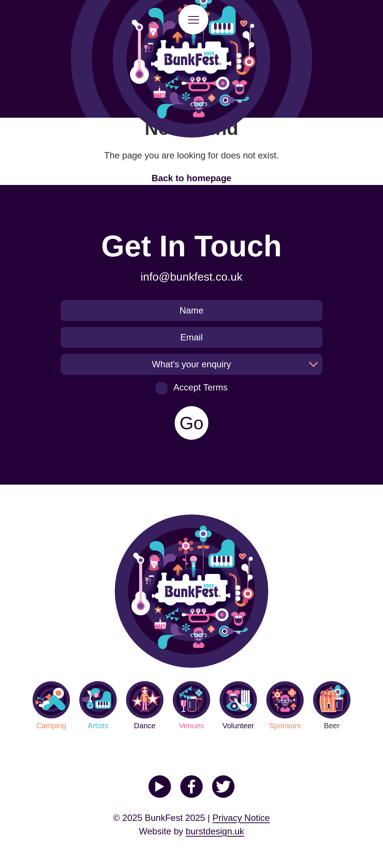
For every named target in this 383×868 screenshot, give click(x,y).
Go (191, 423)
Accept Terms (192, 388)
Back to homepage (191, 178)
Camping (51, 705)
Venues (191, 705)
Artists (98, 705)
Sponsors (285, 705)
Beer (332, 705)
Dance (145, 705)
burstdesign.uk (215, 831)
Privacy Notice (241, 818)
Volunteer (238, 705)
